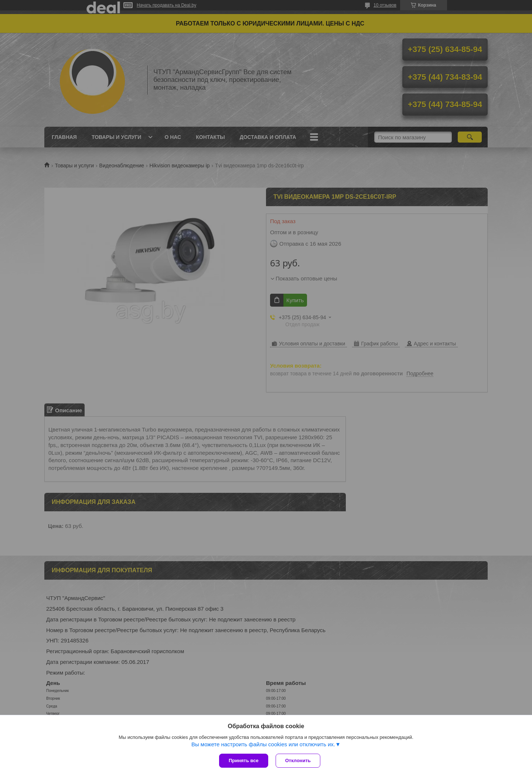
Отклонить (298, 760)
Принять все (244, 760)
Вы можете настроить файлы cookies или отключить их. (263, 744)
